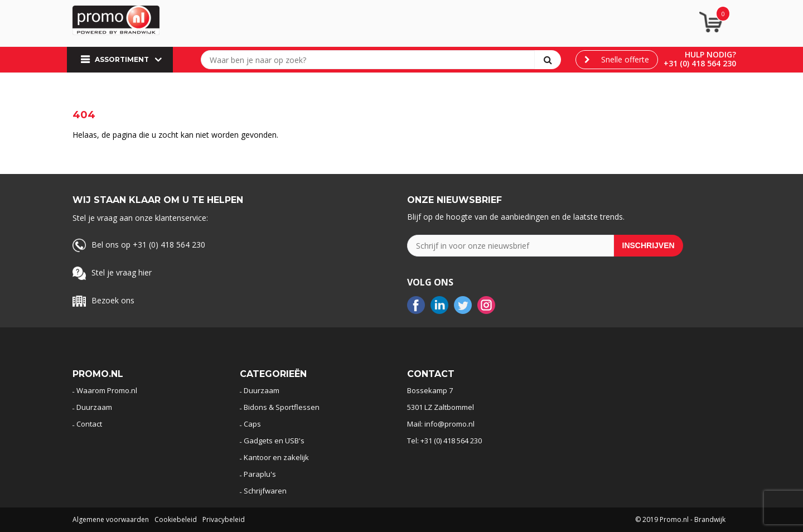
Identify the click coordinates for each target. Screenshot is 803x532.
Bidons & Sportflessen (282, 407)
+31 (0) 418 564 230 (700, 63)
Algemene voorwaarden (111, 519)
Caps (252, 424)
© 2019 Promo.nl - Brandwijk (680, 519)
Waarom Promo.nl (107, 390)
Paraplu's (260, 474)
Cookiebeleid (176, 519)
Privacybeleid (224, 519)
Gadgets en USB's (274, 441)
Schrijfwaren (265, 491)
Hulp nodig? (710, 54)
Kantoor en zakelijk (276, 457)
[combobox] (370, 60)
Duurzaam (94, 407)
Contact (89, 424)
